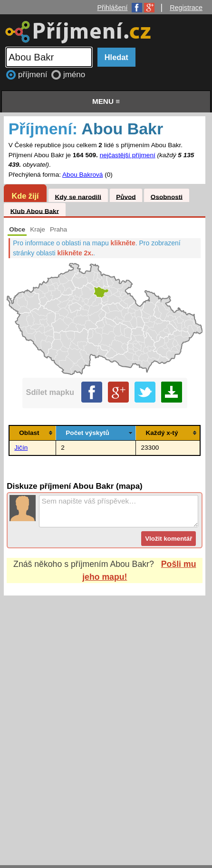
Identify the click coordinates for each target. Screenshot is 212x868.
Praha (58, 229)
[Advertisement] (106, 721)
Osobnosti (167, 197)
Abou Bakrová (82, 175)
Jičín (21, 448)
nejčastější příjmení (128, 155)
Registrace (186, 8)
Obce (17, 229)
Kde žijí (25, 196)
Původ (126, 197)
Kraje (38, 229)
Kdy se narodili (78, 197)
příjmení (34, 75)
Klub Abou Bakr (35, 211)
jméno (74, 75)
